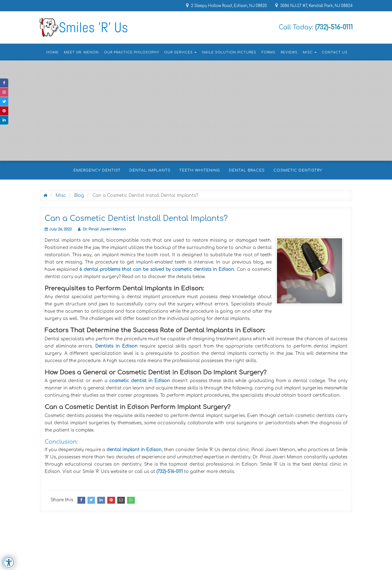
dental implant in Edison (134, 450)
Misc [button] (310, 52)
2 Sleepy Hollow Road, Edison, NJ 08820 (218, 6)
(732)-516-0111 (170, 472)
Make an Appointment (98, 120)
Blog (79, 195)
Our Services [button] (180, 52)
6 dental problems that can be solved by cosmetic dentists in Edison (157, 269)
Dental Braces (247, 170)
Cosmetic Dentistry (298, 170)
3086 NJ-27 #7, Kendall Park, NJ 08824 (312, 6)
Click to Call (148, 120)
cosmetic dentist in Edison (140, 381)
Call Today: (310, 27)
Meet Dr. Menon (81, 52)
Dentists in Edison (116, 346)
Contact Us (335, 52)
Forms (269, 52)
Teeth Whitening (200, 170)
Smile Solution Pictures (229, 52)
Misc (61, 195)
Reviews (289, 52)
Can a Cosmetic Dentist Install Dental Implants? (136, 219)
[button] (10, 135)
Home (53, 52)
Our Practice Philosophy (131, 52)
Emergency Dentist (97, 170)
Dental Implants (150, 170)
